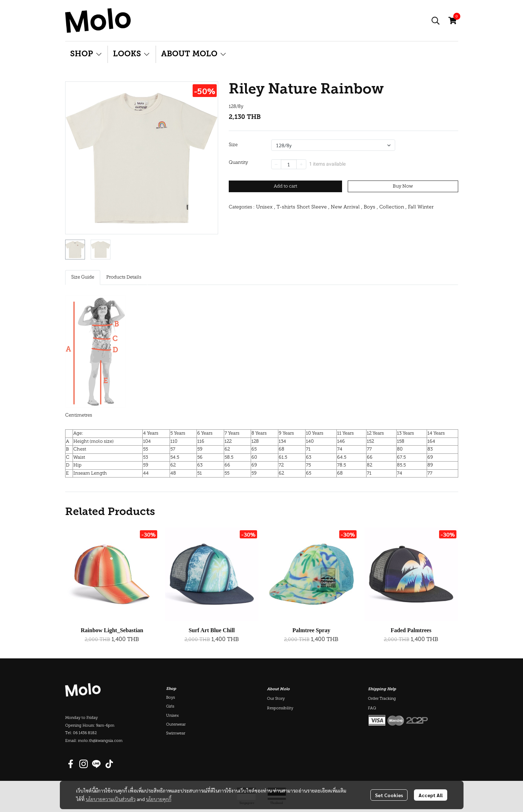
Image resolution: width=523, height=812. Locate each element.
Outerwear (176, 725)
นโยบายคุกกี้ (159, 799)
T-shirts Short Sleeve (303, 207)
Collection (393, 207)
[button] (436, 21)
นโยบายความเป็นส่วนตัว (111, 799)
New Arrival (346, 207)
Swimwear (176, 734)
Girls (170, 707)
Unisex (266, 207)
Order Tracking (382, 699)
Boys (371, 207)
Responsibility (280, 708)
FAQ (372, 708)
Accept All (431, 795)
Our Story (276, 699)
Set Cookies (389, 795)
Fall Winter (421, 207)
